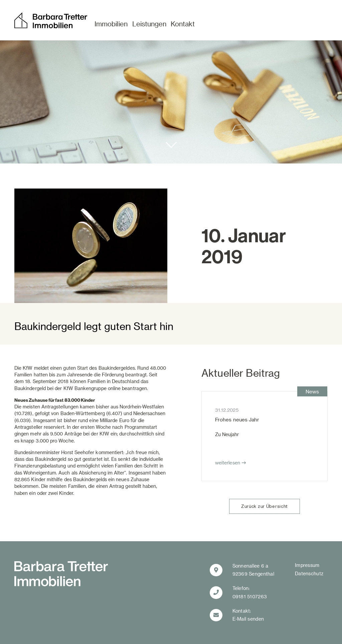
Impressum (307, 565)
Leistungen (149, 24)
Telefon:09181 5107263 (250, 592)
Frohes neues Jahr (237, 419)
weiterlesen (228, 463)
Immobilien (111, 24)
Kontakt (183, 24)
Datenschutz (309, 573)
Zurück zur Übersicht (265, 506)
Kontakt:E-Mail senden (248, 615)
